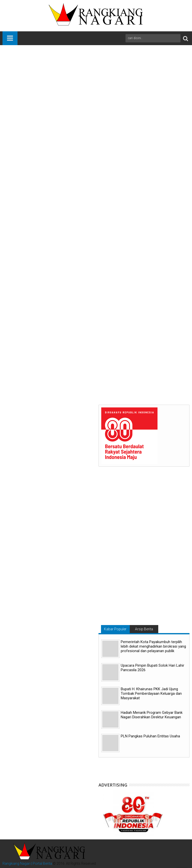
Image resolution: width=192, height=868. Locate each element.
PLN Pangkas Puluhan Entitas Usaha (150, 736)
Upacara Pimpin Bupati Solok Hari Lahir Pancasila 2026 (152, 668)
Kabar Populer (115, 629)
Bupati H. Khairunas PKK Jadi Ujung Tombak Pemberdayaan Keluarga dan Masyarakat (151, 693)
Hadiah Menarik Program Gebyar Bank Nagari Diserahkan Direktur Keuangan (152, 715)
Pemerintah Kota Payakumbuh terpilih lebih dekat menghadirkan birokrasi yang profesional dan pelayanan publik (153, 646)
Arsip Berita (144, 629)
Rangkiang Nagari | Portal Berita (27, 863)
